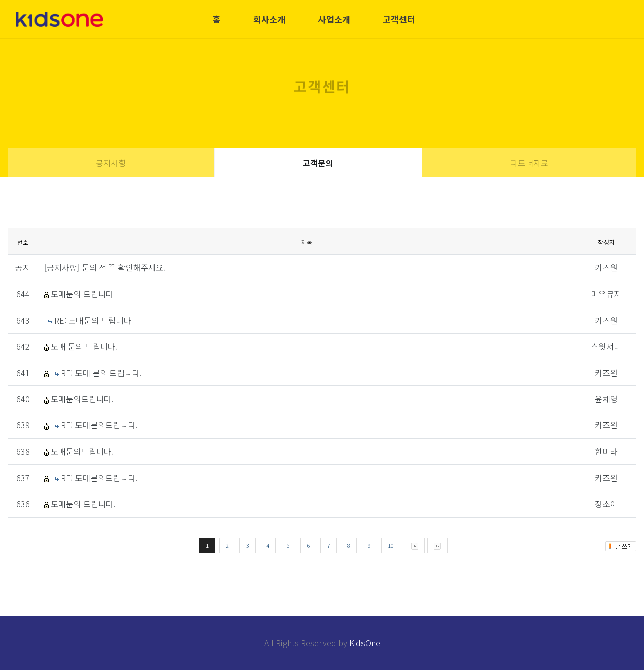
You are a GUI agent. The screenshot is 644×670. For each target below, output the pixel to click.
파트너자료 (529, 163)
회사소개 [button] (269, 19)
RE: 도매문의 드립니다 (93, 320)
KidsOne (365, 643)
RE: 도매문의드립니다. (99, 425)
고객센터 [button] (399, 19)
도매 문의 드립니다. (84, 346)
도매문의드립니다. (82, 399)
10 (391, 545)
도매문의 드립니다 (82, 294)
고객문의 (318, 163)
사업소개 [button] (334, 19)
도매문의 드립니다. (83, 504)
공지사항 (111, 163)
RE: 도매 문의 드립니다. (101, 373)
